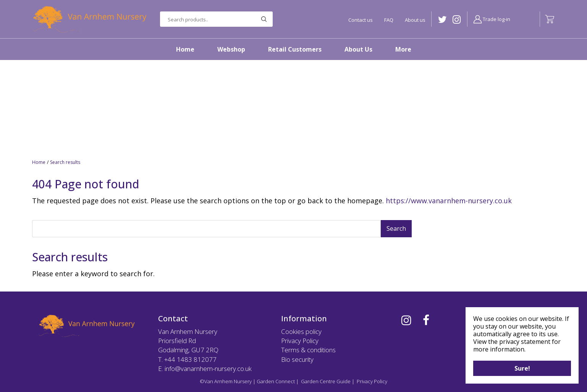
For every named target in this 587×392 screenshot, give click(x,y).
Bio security (297, 359)
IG (457, 20)
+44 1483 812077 (190, 359)
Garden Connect (276, 381)
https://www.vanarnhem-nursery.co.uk (449, 201)
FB (426, 320)
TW (442, 20)
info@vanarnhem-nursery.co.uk (208, 369)
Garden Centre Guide (326, 381)
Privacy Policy (300, 341)
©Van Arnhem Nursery (226, 381)
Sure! (522, 368)
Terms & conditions (308, 350)
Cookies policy (301, 331)
